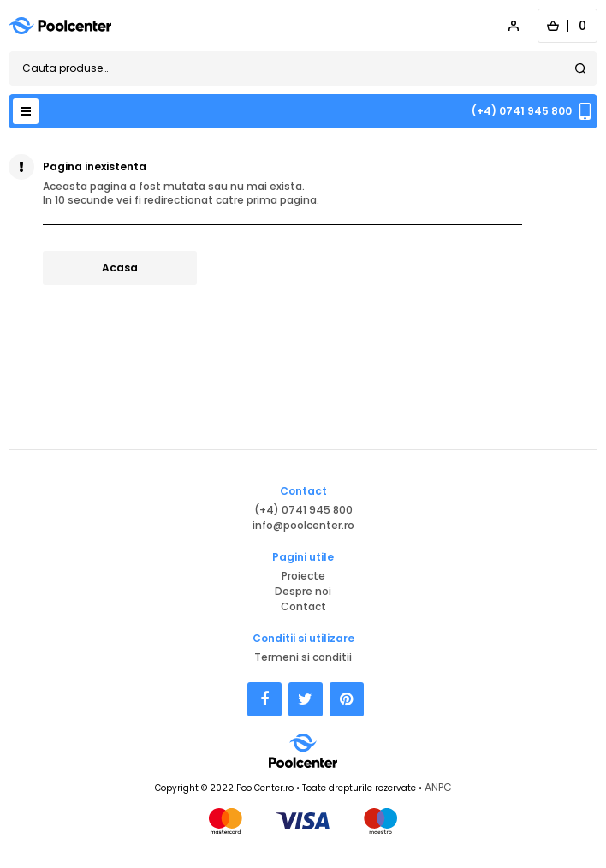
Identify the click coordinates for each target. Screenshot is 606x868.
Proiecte (303, 576)
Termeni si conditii (303, 657)
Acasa (120, 268)
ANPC (438, 787)
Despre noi (303, 591)
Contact (303, 606)
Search (580, 68)
